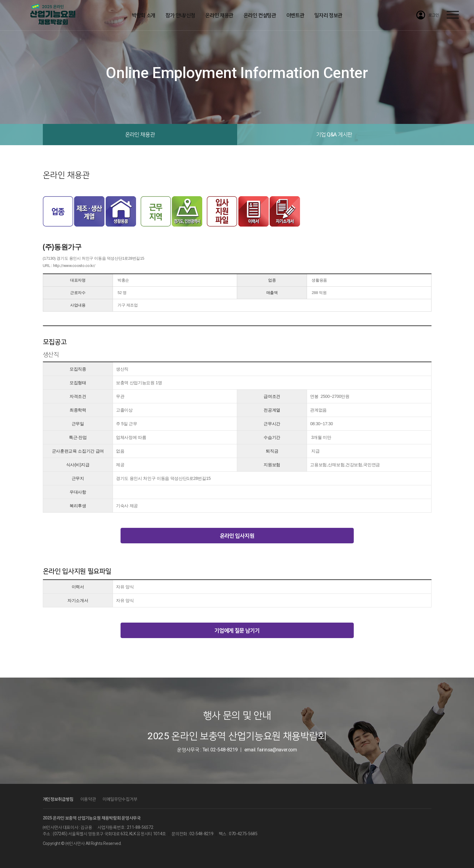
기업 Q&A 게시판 (334, 134)
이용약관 (88, 799)
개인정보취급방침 (58, 799)
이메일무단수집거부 (120, 799)
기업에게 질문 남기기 (237, 630)
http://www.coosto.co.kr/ (74, 266)
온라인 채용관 (140, 134)
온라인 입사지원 (237, 536)
